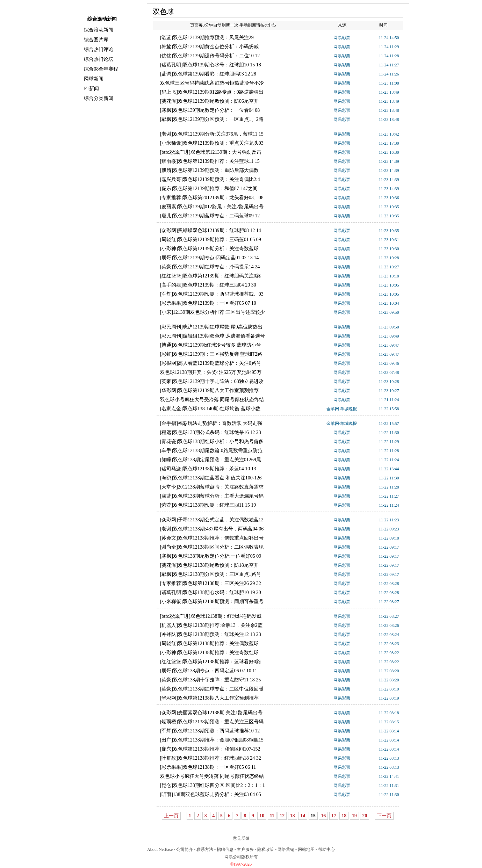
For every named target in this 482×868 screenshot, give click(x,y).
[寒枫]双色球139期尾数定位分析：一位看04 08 (210, 110)
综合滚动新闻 (99, 30)
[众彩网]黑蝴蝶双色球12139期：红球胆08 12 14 (211, 230)
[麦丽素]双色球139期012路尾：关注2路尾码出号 (212, 207)
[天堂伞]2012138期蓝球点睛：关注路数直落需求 (212, 487)
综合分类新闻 (99, 98)
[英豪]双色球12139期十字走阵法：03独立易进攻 (212, 381)
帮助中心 (326, 849)
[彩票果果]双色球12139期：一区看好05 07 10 (208, 303)
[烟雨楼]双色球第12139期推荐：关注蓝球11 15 (210, 161)
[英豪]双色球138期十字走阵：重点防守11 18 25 (211, 680)
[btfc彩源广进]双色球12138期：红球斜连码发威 (211, 616)
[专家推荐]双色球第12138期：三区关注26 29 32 (211, 583)
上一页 (171, 816)
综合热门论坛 (99, 59)
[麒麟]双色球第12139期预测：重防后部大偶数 (209, 170)
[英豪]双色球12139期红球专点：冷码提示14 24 (210, 267)
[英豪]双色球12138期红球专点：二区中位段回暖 (212, 689)
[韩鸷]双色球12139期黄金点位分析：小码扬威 (209, 47)
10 (262, 816)
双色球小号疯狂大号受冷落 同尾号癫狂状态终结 (212, 400)
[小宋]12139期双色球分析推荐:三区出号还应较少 (213, 312)
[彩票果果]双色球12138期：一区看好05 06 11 (208, 767)
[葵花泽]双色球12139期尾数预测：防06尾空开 (209, 101)
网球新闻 (94, 79)
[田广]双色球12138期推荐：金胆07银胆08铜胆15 (212, 740)
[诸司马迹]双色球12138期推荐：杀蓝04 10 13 (208, 469)
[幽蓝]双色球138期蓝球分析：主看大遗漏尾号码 (212, 496)
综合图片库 (96, 40)
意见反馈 (241, 838)
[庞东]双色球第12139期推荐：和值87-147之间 (209, 189)
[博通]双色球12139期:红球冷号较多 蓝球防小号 (211, 345)
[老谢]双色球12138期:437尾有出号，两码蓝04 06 (212, 529)
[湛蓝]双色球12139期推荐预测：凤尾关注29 (207, 38)
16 (323, 816)
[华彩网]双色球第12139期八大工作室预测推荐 (209, 390)
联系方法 (205, 849)
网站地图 (306, 849)
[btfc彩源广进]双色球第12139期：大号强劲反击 (211, 152)
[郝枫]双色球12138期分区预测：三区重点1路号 (211, 574)
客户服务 (245, 849)
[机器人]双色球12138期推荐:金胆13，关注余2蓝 (211, 625)
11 (272, 816)
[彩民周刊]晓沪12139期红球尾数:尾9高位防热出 (211, 327)
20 (365, 816)
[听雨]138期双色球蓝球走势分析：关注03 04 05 (211, 794)
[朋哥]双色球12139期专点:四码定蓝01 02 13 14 (210, 258)
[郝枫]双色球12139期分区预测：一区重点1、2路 (212, 119)
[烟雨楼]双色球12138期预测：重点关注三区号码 (212, 722)
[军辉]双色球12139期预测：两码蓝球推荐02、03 (212, 294)
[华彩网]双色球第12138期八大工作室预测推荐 (209, 698)
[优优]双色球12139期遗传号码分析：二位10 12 (210, 56)
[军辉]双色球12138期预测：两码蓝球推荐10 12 (210, 731)
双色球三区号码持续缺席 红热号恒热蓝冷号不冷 (212, 83)
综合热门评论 (99, 49)
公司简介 (185, 849)
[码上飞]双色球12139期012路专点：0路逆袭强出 (212, 92)
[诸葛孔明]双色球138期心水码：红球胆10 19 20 (211, 592)
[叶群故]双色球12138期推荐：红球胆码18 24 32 (211, 758)
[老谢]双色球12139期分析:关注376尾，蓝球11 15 (212, 134)
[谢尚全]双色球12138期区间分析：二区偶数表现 (212, 547)
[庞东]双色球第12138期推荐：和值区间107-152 (210, 749)
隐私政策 (266, 849)
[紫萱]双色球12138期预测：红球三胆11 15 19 (208, 505)
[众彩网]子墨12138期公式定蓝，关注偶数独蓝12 (212, 520)
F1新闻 (91, 89)
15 (313, 816)
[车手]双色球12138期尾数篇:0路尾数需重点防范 (211, 451)
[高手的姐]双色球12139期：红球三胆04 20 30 (208, 285)
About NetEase (160, 849)
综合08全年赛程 (101, 69)
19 (354, 816)
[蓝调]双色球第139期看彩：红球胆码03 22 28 (208, 74)
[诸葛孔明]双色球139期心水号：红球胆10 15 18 (211, 65)
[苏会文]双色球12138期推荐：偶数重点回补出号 (212, 538)
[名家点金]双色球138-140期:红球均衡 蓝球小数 (210, 409)
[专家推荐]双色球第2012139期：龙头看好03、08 (212, 198)
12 (282, 816)
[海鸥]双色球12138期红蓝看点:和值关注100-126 (211, 478)
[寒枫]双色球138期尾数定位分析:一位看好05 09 (211, 556)
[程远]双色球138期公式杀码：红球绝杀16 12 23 (211, 432)
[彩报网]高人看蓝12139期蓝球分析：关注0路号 (211, 363)
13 (293, 816)
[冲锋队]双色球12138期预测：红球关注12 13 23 (211, 634)
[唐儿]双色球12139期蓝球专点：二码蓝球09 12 (210, 216)
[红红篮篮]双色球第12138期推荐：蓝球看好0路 (211, 662)
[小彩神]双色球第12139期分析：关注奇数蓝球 (209, 249)
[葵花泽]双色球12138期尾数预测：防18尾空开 (209, 565)
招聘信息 (225, 849)
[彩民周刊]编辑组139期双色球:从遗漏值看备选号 (213, 336)
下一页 (384, 816)
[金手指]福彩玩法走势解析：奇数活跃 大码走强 (211, 423)
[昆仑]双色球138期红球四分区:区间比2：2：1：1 (213, 785)
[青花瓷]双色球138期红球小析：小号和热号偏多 (212, 442)
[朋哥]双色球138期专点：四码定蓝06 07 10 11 (209, 671)
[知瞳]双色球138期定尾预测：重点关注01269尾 (211, 460)
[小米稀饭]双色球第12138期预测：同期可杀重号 (212, 602)
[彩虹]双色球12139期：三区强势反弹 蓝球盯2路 (211, 354)
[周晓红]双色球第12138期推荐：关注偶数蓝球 (209, 643)
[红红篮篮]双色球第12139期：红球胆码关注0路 (211, 276)
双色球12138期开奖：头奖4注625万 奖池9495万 (211, 372)
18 (344, 816)
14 (303, 816)
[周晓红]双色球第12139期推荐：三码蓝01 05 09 (211, 240)
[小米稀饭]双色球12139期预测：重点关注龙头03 (212, 143)
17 (334, 816)
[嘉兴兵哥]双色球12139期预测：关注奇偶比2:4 (210, 179)
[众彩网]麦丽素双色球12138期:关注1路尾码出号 (211, 713)
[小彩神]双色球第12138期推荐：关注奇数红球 (209, 653)
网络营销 (286, 849)
